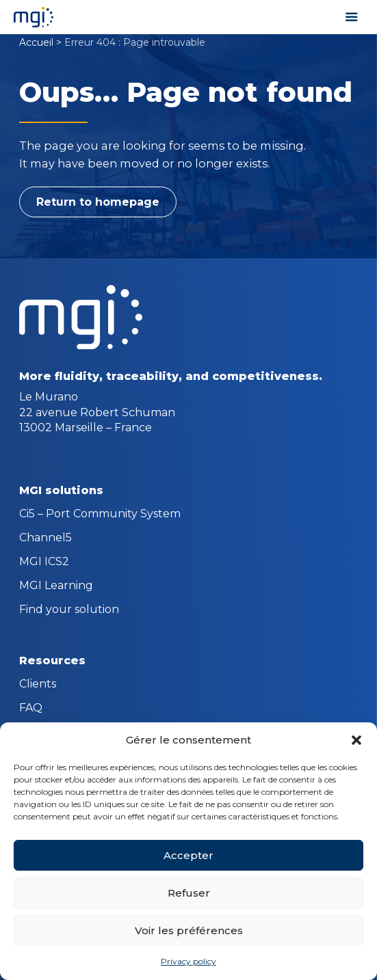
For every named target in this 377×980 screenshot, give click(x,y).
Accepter (188, 855)
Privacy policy (188, 961)
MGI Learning (56, 586)
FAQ (31, 709)
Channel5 (45, 539)
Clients (38, 685)
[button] (356, 740)
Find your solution (69, 610)
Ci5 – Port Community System (100, 515)
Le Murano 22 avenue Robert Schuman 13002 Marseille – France (97, 412)
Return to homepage (98, 202)
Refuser (189, 893)
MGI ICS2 (44, 562)
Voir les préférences (189, 930)
